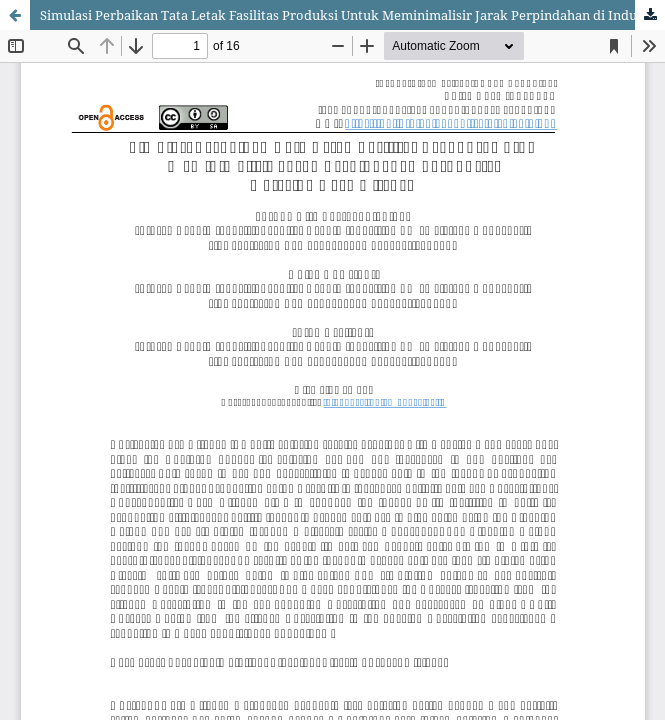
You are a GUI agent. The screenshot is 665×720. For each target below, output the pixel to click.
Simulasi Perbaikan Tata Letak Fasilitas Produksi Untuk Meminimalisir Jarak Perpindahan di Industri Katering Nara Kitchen (352, 15)
